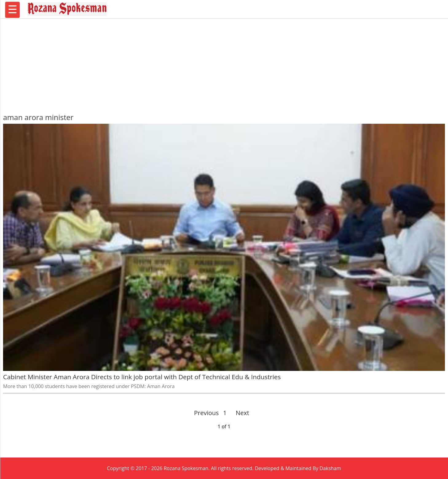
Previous (206, 413)
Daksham (330, 468)
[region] (224, 63)
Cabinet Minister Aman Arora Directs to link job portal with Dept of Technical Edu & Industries (142, 377)
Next (240, 413)
